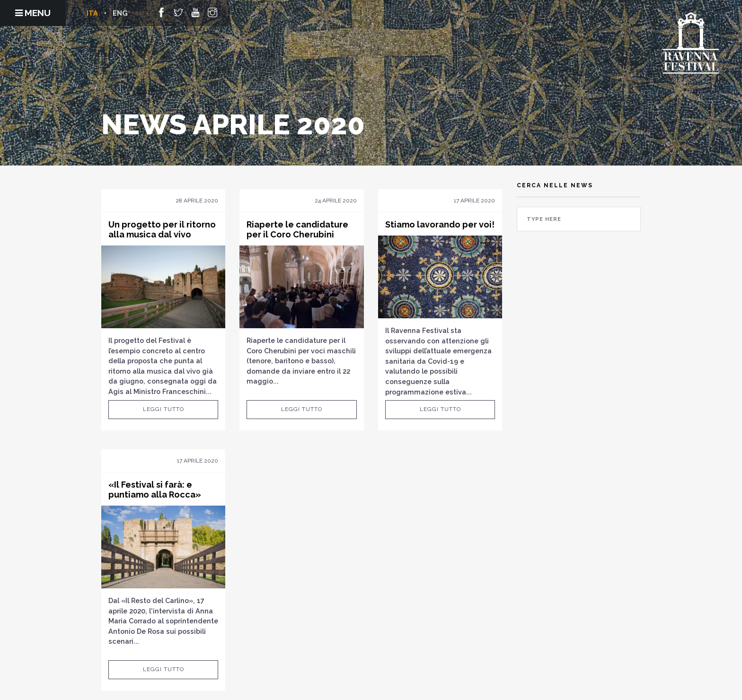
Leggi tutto (163, 409)
